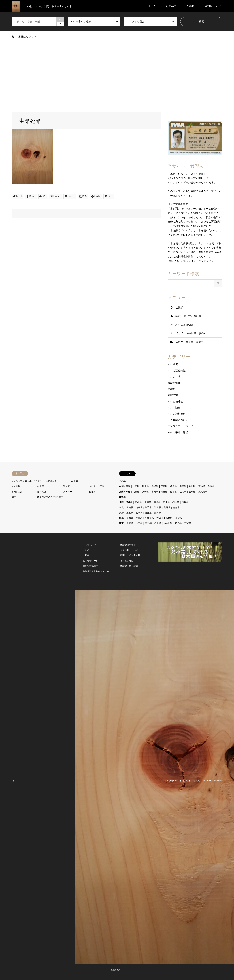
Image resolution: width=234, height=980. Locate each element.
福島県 (158, 508)
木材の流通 (174, 383)
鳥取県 (211, 486)
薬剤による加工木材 (130, 555)
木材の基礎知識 (184, 325)
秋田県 (167, 508)
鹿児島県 (203, 492)
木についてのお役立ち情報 (50, 497)
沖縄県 (164, 492)
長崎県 (192, 492)
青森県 (176, 508)
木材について (26, 37)
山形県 (139, 508)
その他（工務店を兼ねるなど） (27, 481)
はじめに (171, 6)
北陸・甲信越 (126, 502)
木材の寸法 (174, 377)
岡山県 (146, 486)
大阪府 (160, 518)
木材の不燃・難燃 (178, 432)
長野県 (185, 502)
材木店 (75, 481)
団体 (14, 497)
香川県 (192, 486)
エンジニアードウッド (180, 426)
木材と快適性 (175, 401)
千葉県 (130, 523)
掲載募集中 (116, 970)
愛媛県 (183, 486)
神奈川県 (168, 523)
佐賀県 (136, 492)
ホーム (152, 6)
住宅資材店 (51, 481)
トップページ (89, 545)
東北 (121, 508)
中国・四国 (125, 486)
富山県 (138, 502)
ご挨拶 (190, 6)
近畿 (121, 518)
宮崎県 (155, 492)
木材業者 (173, 364)
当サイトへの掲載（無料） (191, 333)
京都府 (130, 518)
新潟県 (157, 502)
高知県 (202, 486)
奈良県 (169, 518)
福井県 (176, 502)
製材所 (67, 486)
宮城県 (130, 508)
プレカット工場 (97, 486)
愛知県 (148, 513)
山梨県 (148, 502)
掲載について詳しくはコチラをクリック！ (192, 261)
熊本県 (173, 492)
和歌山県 (149, 518)
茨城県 (188, 523)
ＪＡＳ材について (178, 420)
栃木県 (158, 523)
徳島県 (173, 486)
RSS (13, 781)
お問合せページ (214, 6)
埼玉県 (139, 523)
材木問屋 (16, 486)
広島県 (164, 486)
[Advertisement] (117, 77)
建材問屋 (42, 492)
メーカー (68, 492)
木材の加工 (174, 395)
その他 (122, 481)
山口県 (136, 486)
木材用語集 (174, 408)
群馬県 (178, 523)
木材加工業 (17, 492)
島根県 (155, 486)
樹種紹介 (173, 389)
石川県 (166, 502)
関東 (121, 523)
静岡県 (158, 513)
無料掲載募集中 (90, 566)
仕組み (92, 492)
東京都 (148, 523)
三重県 (130, 513)
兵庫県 (139, 518)
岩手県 (148, 508)
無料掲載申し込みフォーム (96, 571)
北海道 (122, 497)
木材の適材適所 (177, 414)
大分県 (146, 492)
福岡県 (183, 492)
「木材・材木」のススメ (189, 781)
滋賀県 (178, 518)
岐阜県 (139, 513)
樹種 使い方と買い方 (188, 316)
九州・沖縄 (125, 492)
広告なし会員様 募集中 (190, 342)
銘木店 (41, 486)
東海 (121, 513)
